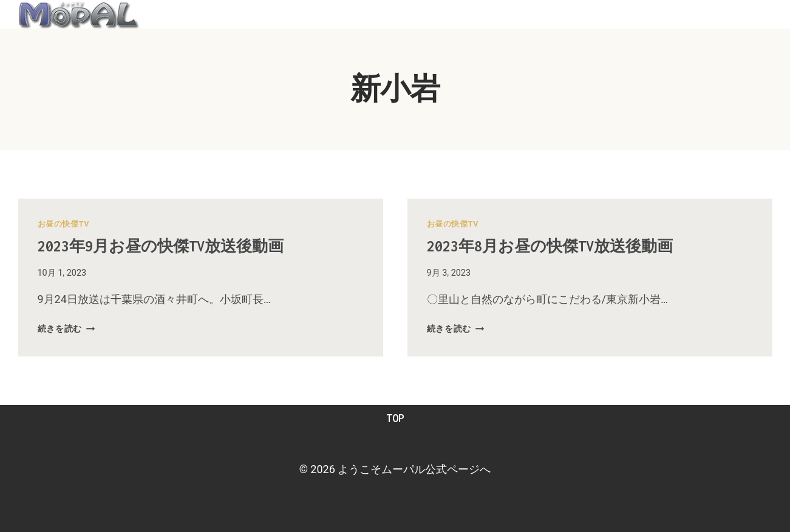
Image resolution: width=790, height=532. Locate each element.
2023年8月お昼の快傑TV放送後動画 (569, 245)
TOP (395, 418)
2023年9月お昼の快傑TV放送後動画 (179, 245)
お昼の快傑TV (64, 224)
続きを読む (66, 329)
